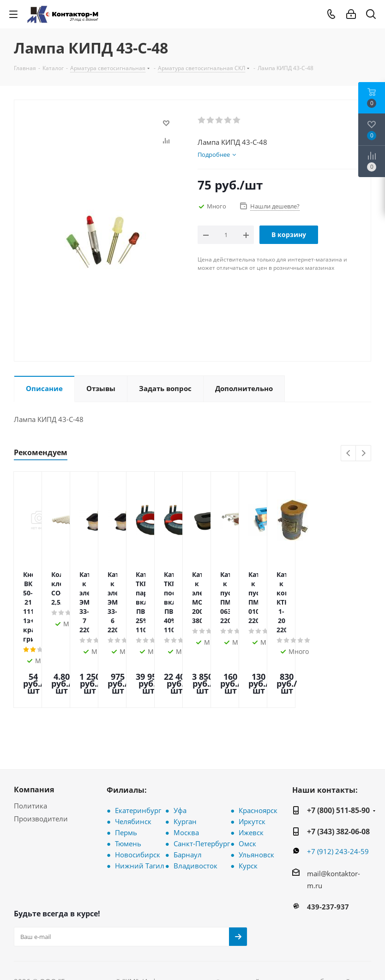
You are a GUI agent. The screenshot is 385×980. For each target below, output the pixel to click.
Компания (34, 730)
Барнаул (188, 795)
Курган (185, 761)
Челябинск (133, 761)
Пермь (126, 772)
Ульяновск (256, 795)
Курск (248, 806)
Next (364, 454)
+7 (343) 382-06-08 (338, 772)
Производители (41, 759)
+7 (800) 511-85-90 (338, 750)
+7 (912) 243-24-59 (338, 791)
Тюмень (128, 784)
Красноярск (258, 750)
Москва (186, 772)
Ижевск (251, 772)
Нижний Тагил (140, 806)
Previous (349, 454)
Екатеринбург (138, 750)
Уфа (180, 750)
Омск (247, 784)
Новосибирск (138, 795)
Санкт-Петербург (202, 784)
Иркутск (252, 761)
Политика (30, 746)
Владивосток (196, 806)
